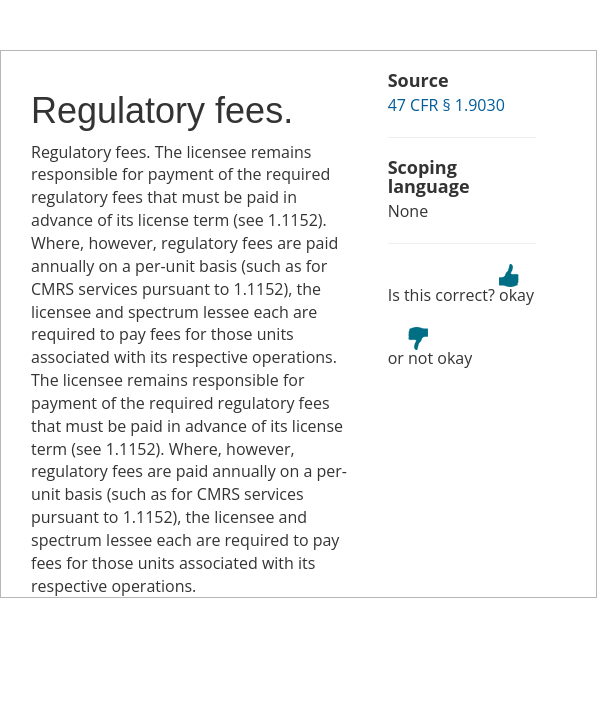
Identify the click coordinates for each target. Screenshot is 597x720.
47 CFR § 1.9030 (446, 105)
